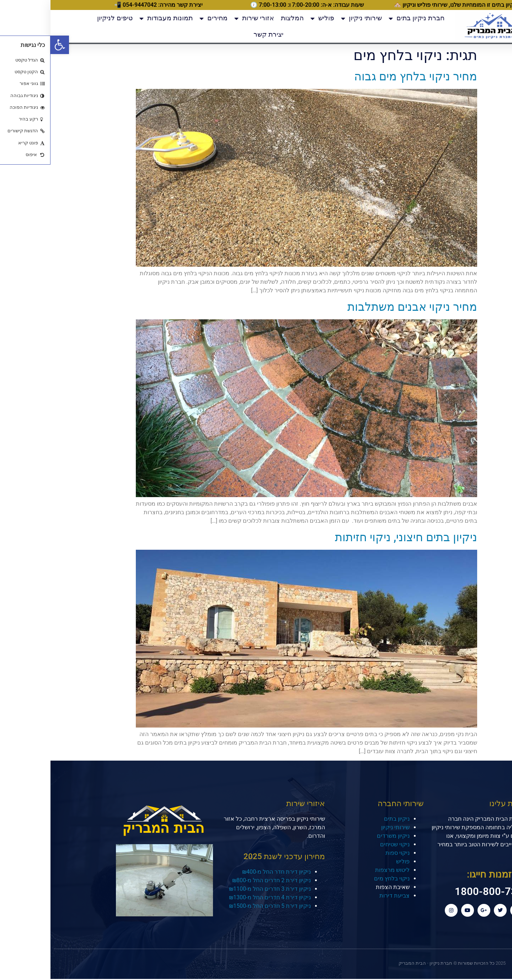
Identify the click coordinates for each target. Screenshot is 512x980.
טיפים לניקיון (64, 18)
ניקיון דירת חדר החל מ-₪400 (226, 872)
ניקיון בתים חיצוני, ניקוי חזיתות (356, 537)
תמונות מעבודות (116, 18)
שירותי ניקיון (311, 18)
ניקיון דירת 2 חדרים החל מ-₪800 (221, 880)
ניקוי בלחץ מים (341, 878)
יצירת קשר (218, 34)
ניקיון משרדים (343, 836)
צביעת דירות (344, 896)
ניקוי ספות (347, 853)
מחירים (163, 18)
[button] (9, 45)
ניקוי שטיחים (344, 844)
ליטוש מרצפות (342, 870)
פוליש (272, 18)
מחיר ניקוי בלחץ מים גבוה (365, 76)
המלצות (242, 18)
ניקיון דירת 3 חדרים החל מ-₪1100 (219, 889)
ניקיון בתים (346, 819)
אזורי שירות (204, 18)
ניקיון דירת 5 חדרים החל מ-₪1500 (219, 906)
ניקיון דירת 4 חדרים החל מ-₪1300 (219, 897)
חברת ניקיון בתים (366, 18)
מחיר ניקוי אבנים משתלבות (362, 307)
